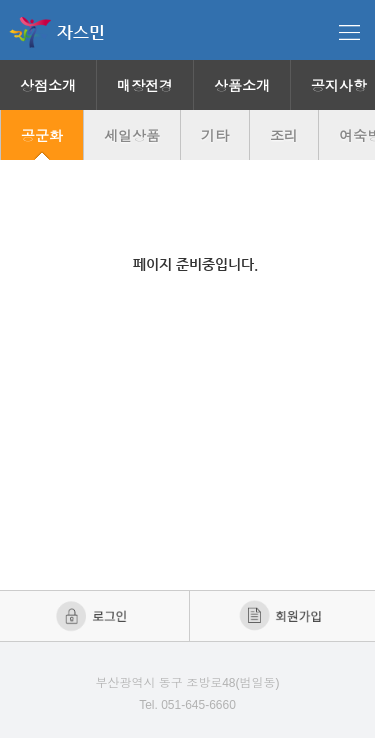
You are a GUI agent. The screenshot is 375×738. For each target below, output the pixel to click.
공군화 (42, 136)
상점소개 (48, 86)
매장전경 (145, 86)
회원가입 (282, 616)
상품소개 (242, 86)
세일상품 (132, 136)
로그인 (93, 616)
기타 (215, 136)
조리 (284, 136)
